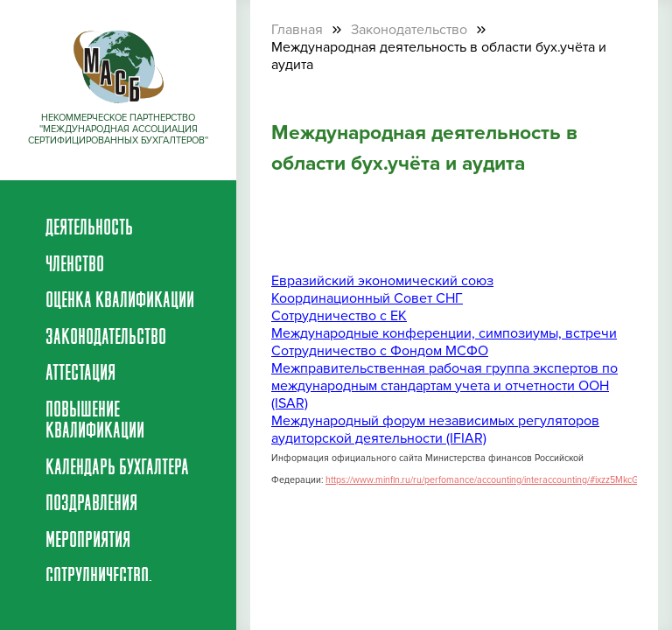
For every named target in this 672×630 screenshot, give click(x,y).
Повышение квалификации (95, 422)
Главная (297, 30)
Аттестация (80, 374)
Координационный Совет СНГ (367, 298)
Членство (75, 266)
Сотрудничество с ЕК (339, 316)
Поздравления (91, 505)
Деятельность (89, 229)
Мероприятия (88, 542)
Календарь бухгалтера (117, 469)
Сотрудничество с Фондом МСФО (380, 351)
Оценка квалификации (120, 302)
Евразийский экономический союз (382, 281)
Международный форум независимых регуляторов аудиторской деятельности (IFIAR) (435, 430)
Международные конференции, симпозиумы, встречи (444, 333)
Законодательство (106, 339)
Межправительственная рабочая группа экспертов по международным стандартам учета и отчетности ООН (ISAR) (444, 386)
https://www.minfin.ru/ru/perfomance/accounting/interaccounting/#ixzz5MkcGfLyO (491, 480)
